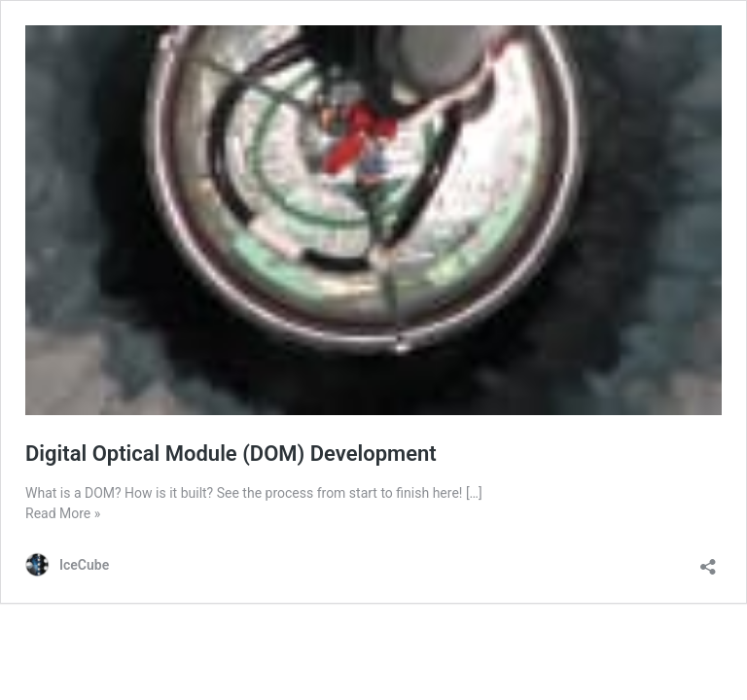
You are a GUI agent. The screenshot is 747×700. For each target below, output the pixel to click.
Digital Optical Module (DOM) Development (231, 454)
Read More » (63, 513)
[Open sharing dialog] (708, 560)
